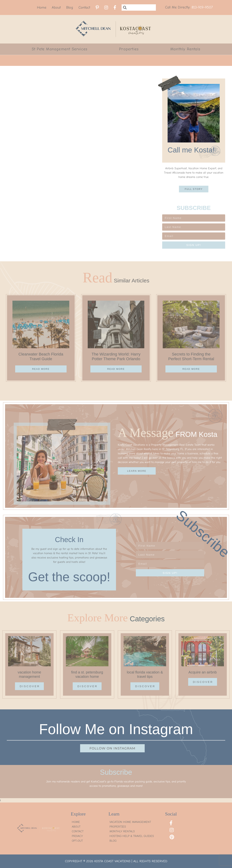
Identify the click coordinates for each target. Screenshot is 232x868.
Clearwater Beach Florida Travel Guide (41, 356)
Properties (129, 49)
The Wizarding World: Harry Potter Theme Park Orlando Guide (116, 359)
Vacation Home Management (130, 822)
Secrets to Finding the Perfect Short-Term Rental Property (191, 359)
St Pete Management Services (60, 49)
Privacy (77, 836)
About (56, 8)
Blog (70, 8)
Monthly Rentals (185, 49)
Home (42, 8)
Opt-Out (77, 841)
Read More (41, 369)
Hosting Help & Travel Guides (132, 836)
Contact (84, 8)
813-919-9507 (202, 7)
